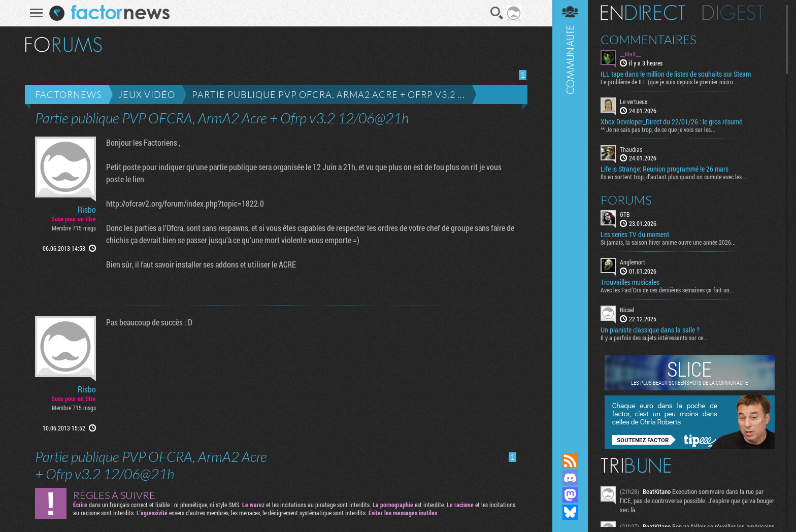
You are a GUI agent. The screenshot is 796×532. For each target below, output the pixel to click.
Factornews (68, 94)
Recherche (497, 13)
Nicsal (627, 310)
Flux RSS (570, 460)
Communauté (570, 217)
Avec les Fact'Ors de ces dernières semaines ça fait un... (667, 290)
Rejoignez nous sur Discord (570, 478)
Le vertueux (634, 102)
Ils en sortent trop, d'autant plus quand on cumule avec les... (673, 177)
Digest (733, 13)
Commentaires (649, 40)
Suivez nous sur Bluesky (570, 512)
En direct (643, 13)
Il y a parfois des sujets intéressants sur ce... (654, 338)
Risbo (87, 210)
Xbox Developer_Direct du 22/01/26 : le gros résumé (671, 122)
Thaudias (631, 149)
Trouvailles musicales (630, 282)
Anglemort (633, 262)
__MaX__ (631, 54)
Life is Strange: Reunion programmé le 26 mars (665, 169)
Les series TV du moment (635, 235)
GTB (625, 214)
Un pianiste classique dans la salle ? (650, 330)
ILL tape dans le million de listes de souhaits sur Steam (676, 74)
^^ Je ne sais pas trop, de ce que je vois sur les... (658, 129)
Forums (626, 200)
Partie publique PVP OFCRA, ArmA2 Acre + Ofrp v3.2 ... (328, 94)
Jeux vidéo (147, 94)
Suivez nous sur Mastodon (570, 495)
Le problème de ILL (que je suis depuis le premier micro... (669, 82)
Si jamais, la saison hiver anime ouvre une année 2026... (668, 242)
